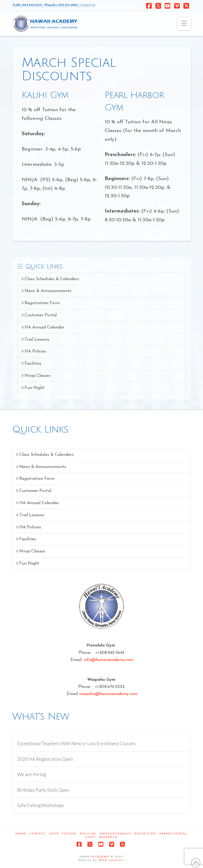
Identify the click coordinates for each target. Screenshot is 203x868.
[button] (184, 24)
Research (108, 837)
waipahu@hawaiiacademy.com (108, 694)
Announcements (116, 834)
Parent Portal (173, 834)
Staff (91, 837)
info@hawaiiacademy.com (109, 660)
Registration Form (41, 303)
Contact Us (87, 5)
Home (21, 834)
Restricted (145, 834)
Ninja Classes (36, 376)
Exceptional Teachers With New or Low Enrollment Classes (76, 743)
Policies (88, 834)
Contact (37, 834)
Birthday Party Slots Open (43, 790)
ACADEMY (101, 857)
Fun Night (33, 388)
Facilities (31, 363)
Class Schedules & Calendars (50, 279)
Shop (54, 834)
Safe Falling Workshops (41, 805)
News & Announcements (47, 291)
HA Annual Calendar (43, 327)
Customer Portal (39, 315)
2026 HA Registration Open (45, 759)
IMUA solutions (111, 860)
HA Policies (34, 351)
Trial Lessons (36, 339)
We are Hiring (31, 774)
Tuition (69, 834)
